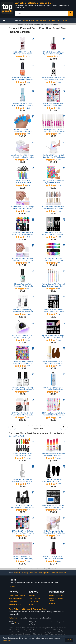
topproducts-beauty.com (21, 622)
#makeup (25, 573)
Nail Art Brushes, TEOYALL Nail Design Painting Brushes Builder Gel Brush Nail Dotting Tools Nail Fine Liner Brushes (53, 285)
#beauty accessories (59, 573)
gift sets (66, 20)
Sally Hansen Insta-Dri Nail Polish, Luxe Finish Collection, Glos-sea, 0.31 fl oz (23, 105)
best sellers (56, 20)
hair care (25, 20)
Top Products (13, 618)
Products (32, 604)
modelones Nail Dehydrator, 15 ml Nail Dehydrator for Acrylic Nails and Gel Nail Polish (23, 79)
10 (40, 426)
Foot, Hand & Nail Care (53, 28)
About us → (13, 587)
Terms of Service (15, 604)
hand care (34, 20)
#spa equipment (45, 573)
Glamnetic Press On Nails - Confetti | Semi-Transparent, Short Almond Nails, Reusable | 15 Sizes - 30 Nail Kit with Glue (23, 558)
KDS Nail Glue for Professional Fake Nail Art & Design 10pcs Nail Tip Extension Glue (53, 130)
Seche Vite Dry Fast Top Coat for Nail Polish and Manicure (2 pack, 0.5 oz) (23, 388)
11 (44, 426)
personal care (45, 20)
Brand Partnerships (56, 595)
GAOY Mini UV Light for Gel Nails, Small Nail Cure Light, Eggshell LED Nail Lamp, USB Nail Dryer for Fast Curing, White (53, 532)
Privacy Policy (14, 601)
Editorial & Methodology (17, 595)
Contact (52, 604)
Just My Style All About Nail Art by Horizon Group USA (53, 182)
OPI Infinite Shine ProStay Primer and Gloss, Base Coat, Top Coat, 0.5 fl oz (23, 311)
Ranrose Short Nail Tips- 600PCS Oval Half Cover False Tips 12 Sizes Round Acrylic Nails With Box (53, 233)
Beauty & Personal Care (23, 28)
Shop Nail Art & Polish (16, 436)
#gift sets (17, 573)
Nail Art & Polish (20, 32)
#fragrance (34, 573)
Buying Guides (34, 601)
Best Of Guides (34, 598)
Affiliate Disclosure (15, 598)
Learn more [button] (7, 641)
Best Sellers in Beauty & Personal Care (34, 3)
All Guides (33, 595)
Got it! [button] (69, 640)
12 (48, 426)
